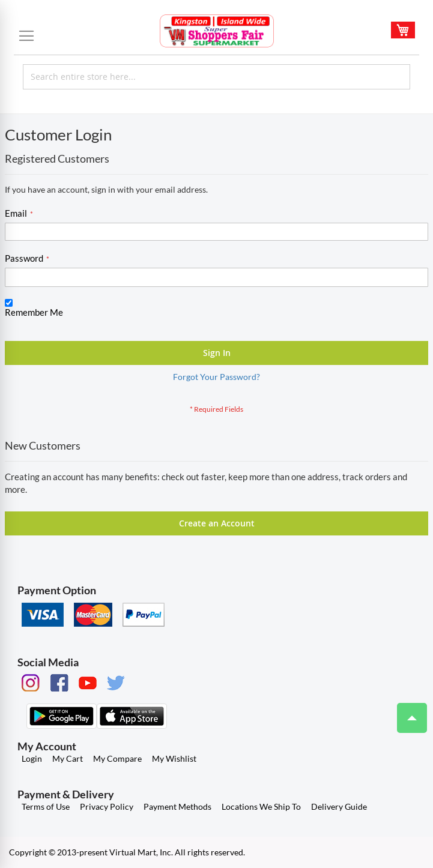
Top (407, 712)
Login (32, 758)
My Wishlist (174, 758)
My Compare (117, 758)
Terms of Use (46, 806)
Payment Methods (177, 806)
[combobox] (216, 77)
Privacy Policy (107, 806)
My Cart (68, 758)
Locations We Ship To (261, 806)
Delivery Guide (339, 806)
